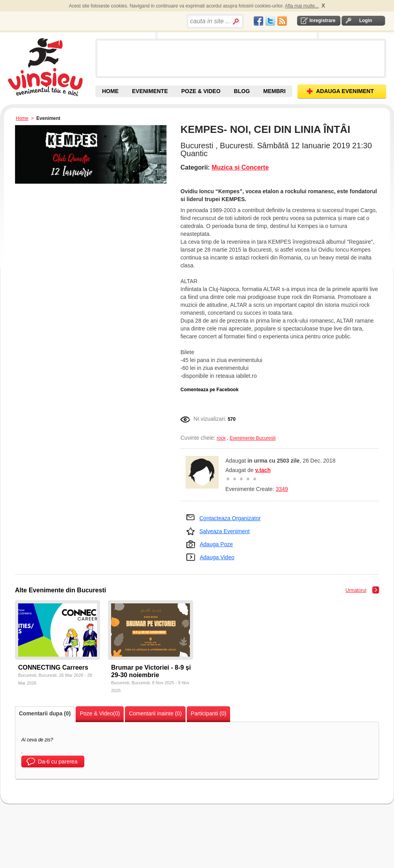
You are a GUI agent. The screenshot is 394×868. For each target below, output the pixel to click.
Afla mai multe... (302, 6)
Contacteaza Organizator (230, 518)
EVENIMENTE (150, 91)
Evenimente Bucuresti (253, 438)
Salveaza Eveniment (225, 531)
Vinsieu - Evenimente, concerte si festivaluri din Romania (51, 67)
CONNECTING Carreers (53, 667)
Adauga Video (217, 557)
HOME (110, 91)
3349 (282, 489)
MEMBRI (274, 91)
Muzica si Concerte (240, 167)
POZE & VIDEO (201, 91)
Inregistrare (322, 21)
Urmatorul (356, 590)
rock (221, 438)
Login (366, 21)
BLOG (242, 91)
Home (22, 118)
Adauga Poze (216, 544)
